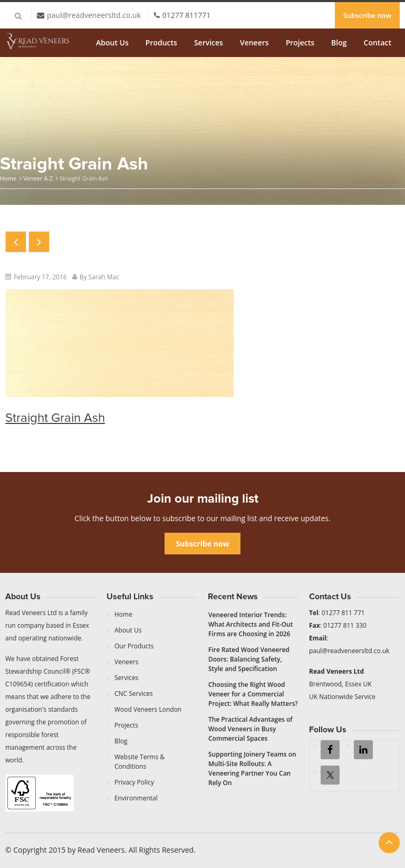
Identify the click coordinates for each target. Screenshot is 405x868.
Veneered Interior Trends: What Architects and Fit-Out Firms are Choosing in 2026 (251, 624)
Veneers (254, 43)
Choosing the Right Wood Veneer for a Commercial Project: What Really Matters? (253, 694)
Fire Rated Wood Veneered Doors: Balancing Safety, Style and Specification (249, 659)
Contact (378, 43)
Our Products (134, 646)
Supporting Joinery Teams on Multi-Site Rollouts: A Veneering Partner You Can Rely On (252, 768)
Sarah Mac (104, 277)
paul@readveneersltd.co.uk (94, 15)
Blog (339, 43)
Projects (300, 43)
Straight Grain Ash (55, 418)
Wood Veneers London (148, 709)
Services (209, 43)
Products (161, 43)
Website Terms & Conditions (139, 762)
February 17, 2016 (40, 277)
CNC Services (134, 694)
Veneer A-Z (38, 178)
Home (8, 178)
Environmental (136, 798)
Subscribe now (367, 15)
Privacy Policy (134, 782)
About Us (112, 43)
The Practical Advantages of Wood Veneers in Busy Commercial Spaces (250, 729)
